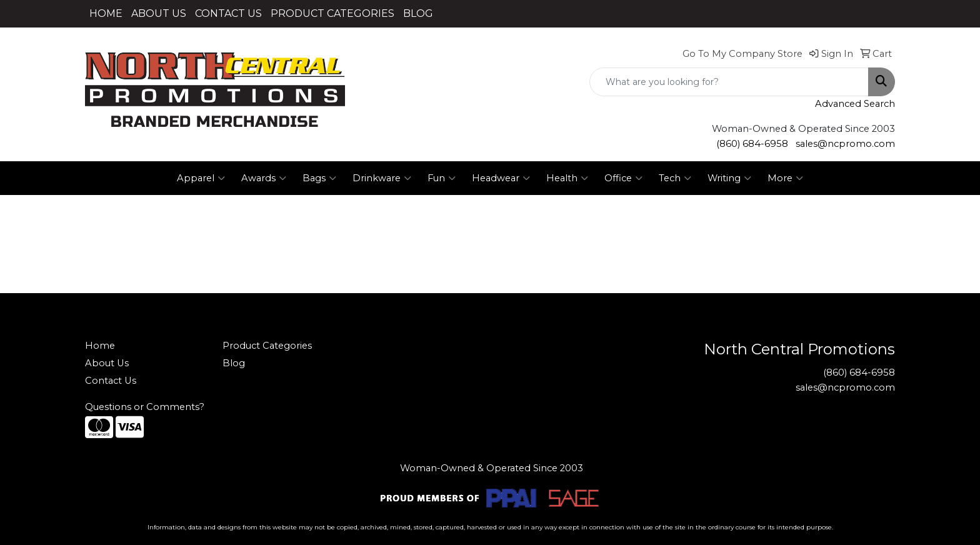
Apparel (201, 178)
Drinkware (382, 178)
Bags (319, 178)
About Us (107, 363)
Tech (675, 178)
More (785, 178)
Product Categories (267, 346)
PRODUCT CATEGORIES (332, 13)
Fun (442, 178)
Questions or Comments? (145, 407)
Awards (264, 178)
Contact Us (111, 381)
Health (567, 178)
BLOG (418, 13)
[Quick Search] (729, 82)
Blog (234, 363)
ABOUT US (159, 13)
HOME (106, 13)
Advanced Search (855, 104)
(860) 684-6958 (752, 144)
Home (100, 346)
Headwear (501, 178)
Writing (729, 178)
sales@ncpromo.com (845, 144)
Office (623, 178)
